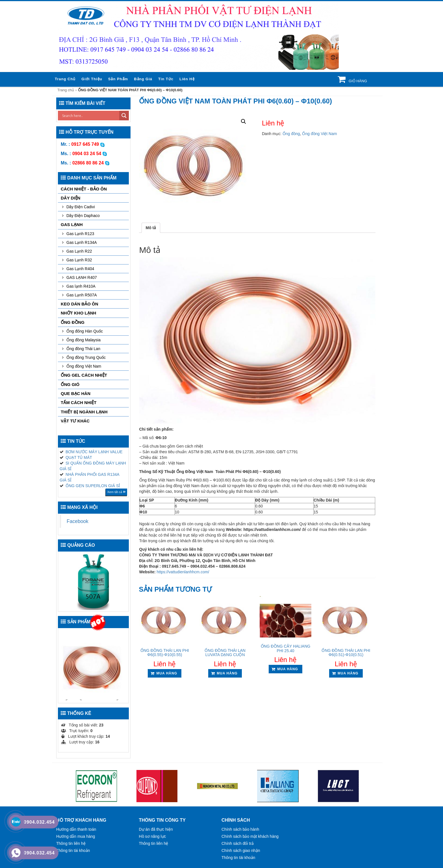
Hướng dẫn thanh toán (76, 829)
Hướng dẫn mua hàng (76, 836)
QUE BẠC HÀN (76, 393)
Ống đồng (291, 134)
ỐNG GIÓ (70, 384)
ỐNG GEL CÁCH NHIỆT (84, 375)
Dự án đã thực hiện (156, 829)
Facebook (78, 521)
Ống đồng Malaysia (83, 340)
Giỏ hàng (357, 81)
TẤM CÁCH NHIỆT (79, 402)
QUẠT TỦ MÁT (79, 457)
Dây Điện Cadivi (81, 207)
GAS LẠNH (72, 224)
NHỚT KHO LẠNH (78, 313)
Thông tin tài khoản (73, 850)
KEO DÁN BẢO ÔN (80, 304)
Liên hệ (187, 79)
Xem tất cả (116, 492)
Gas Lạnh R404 (80, 269)
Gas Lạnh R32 (79, 260)
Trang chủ (65, 79)
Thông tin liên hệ (71, 843)
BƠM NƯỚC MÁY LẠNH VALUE (94, 452)
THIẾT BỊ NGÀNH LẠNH (84, 412)
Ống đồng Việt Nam (319, 134)
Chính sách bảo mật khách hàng (250, 836)
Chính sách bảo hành (240, 829)
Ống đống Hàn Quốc (85, 331)
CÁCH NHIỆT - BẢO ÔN (84, 189)
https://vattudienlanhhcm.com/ (183, 572)
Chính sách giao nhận (241, 850)
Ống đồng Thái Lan (83, 349)
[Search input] (90, 116)
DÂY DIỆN (70, 198)
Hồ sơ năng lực (153, 836)
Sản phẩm (118, 79)
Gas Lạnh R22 (79, 251)
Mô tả (151, 228)
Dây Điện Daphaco (83, 216)
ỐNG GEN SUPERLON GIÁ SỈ (93, 486)
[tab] (151, 228)
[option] (96, 786)
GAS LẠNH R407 (82, 277)
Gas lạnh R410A (81, 286)
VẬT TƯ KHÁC (75, 421)
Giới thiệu (92, 79)
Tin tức (166, 79)
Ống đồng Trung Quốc (86, 357)
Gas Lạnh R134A (82, 242)
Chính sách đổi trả (238, 843)
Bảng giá (143, 79)
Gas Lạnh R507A (82, 295)
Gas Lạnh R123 (80, 234)
